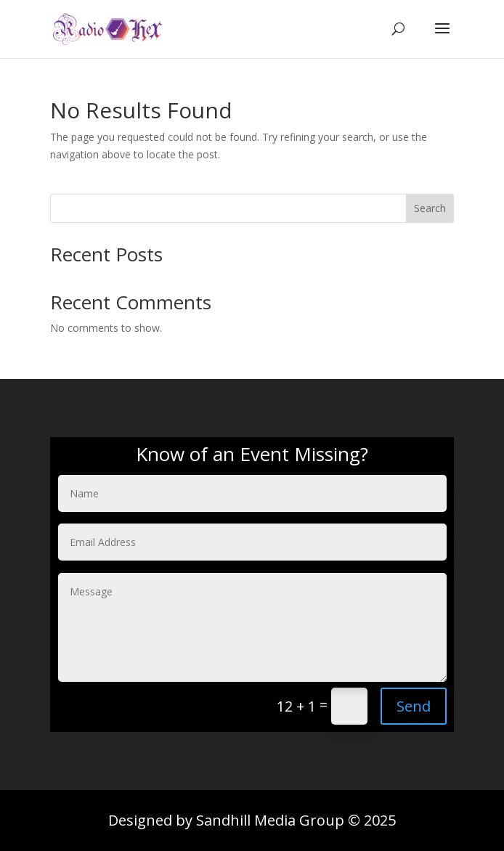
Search (430, 208)
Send (414, 706)
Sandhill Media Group (270, 820)
